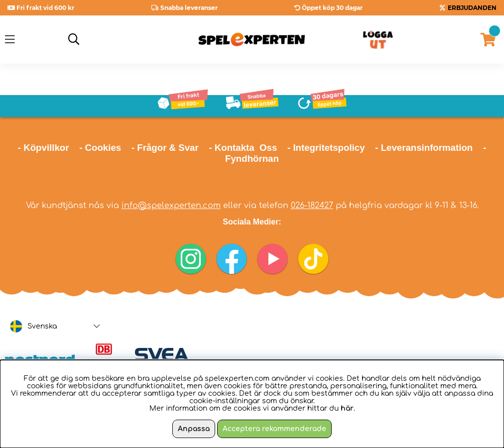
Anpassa (194, 429)
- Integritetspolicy (326, 148)
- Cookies (100, 148)
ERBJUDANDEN (472, 8)
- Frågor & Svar (165, 148)
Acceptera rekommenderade (274, 429)
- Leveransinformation (424, 148)
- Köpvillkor (44, 148)
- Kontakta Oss (243, 148)
